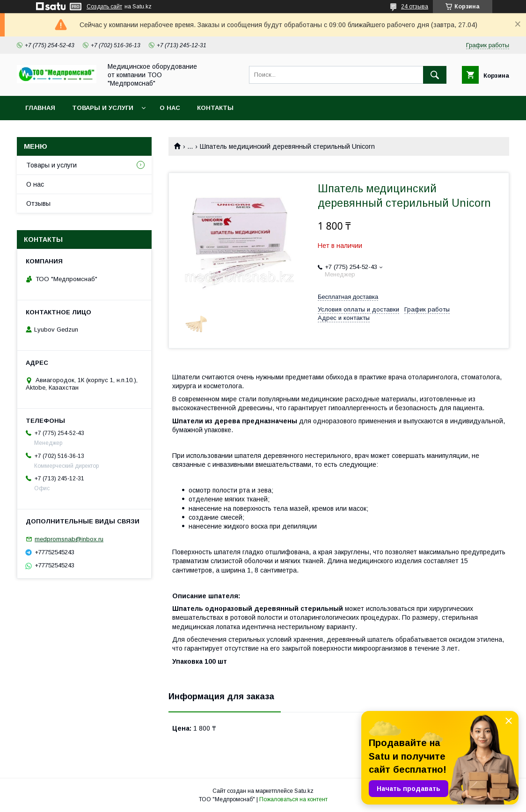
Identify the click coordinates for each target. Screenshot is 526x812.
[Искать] (435, 75)
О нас (170, 108)
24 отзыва (415, 7)
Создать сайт (104, 7)
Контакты (215, 108)
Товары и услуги (103, 108)
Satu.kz (304, 791)
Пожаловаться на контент (293, 799)
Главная (40, 108)
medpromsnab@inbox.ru (69, 539)
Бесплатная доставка (348, 297)
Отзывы (38, 203)
